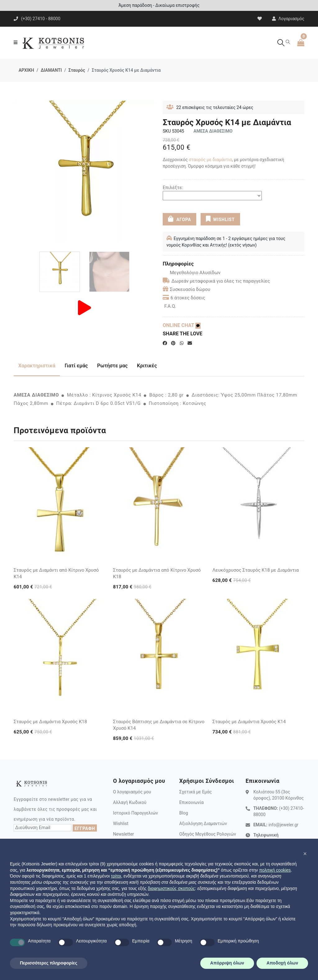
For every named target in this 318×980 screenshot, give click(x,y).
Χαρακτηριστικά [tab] (37, 366)
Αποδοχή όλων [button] (282, 963)
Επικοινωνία (191, 802)
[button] (305, 854)
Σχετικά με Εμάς (195, 792)
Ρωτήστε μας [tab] (112, 366)
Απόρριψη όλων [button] (227, 963)
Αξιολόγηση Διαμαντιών (203, 823)
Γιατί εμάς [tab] (76, 366)
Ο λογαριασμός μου (132, 792)
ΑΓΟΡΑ (179, 219)
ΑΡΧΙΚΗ (26, 70)
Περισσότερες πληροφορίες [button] (49, 963)
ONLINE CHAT (182, 325)
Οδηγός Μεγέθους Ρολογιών (208, 834)
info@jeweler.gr (283, 825)
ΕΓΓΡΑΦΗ (85, 828)
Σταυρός (77, 70)
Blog (184, 813)
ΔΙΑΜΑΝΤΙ (51, 70)
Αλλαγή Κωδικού (130, 802)
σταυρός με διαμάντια (210, 160)
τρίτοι (116, 876)
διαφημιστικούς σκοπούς (171, 888)
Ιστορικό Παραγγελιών (136, 813)
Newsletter (123, 834)
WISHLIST (220, 219)
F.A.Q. (170, 306)
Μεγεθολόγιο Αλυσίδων (192, 273)
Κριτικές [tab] (147, 366)
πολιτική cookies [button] (275, 870)
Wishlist (121, 823)
